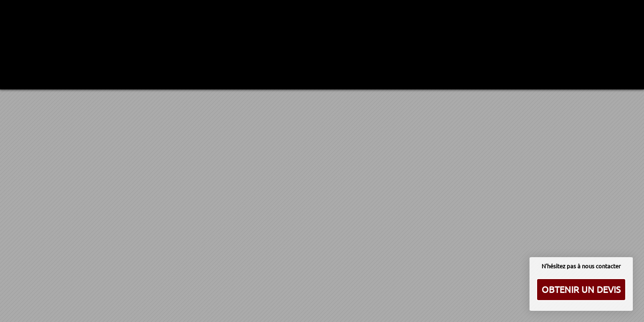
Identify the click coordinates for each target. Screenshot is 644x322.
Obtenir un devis (581, 289)
